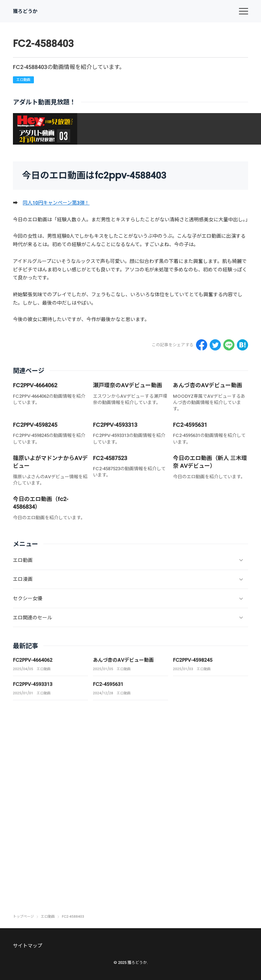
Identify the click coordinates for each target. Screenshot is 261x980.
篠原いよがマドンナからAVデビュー (50, 462)
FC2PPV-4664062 (35, 385)
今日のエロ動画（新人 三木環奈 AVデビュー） (210, 462)
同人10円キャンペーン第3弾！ (56, 203)
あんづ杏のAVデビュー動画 (208, 385)
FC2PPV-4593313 (115, 425)
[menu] (244, 11)
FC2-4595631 (190, 425)
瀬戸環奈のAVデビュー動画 (128, 385)
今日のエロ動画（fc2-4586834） (41, 503)
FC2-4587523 (110, 458)
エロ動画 (23, 80)
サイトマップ (28, 946)
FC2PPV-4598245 (35, 425)
